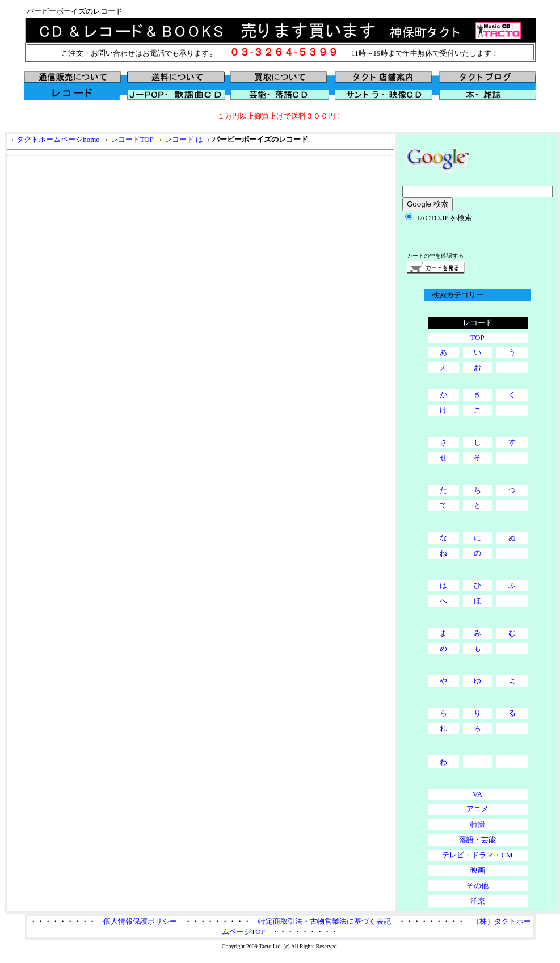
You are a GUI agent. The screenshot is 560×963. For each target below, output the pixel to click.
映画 (478, 870)
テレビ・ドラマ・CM (477, 855)
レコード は (184, 139)
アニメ (477, 809)
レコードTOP (132, 139)
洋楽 (478, 901)
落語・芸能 (477, 840)
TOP (477, 337)
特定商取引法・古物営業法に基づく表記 (325, 921)
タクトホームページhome (58, 139)
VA (477, 794)
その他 (477, 886)
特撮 (478, 824)
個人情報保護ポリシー (140, 921)
